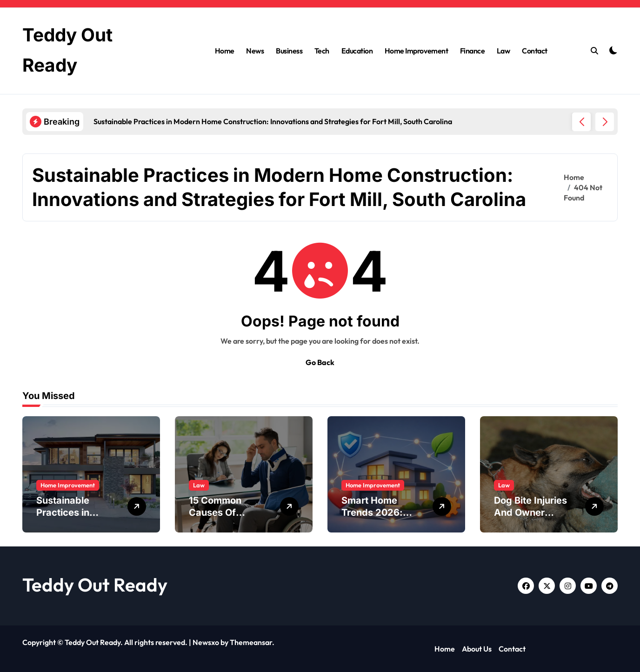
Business (289, 51)
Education (357, 51)
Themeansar (251, 642)
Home (225, 51)
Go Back (320, 362)
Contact (535, 51)
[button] (605, 122)
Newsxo (206, 642)
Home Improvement (416, 51)
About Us (477, 649)
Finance (473, 51)
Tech (322, 51)
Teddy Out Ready (95, 585)
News (255, 51)
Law (503, 51)
